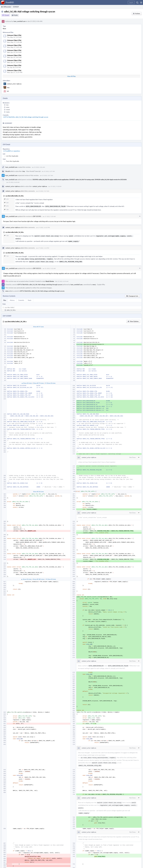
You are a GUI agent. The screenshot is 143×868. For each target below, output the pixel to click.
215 (6, 203)
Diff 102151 (37, 267)
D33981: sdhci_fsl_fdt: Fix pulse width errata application (51, 180)
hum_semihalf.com (20, 21)
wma (8, 107)
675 (6, 206)
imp (8, 87)
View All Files (71, 76)
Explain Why (101, 283)
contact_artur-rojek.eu (14, 84)
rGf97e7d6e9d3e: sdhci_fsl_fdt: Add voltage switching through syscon (26, 117)
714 (6, 255)
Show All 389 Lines (38, 578)
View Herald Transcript (33, 171)
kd (8, 91)
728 (6, 235)
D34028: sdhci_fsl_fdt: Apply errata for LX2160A (111, 180)
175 (6, 199)
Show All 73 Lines (38, 382)
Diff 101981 (37, 216)
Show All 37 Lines (38, 325)
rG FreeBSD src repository (12, 151)
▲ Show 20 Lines (27, 382)
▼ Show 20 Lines (50, 382)
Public (16, 15)
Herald (8, 171)
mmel (8, 110)
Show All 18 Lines (38, 490)
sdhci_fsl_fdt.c (11, 309)
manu (8, 112)
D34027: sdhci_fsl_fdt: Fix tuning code (82, 180)
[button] (141, 2)
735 (6, 209)
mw (7, 105)
